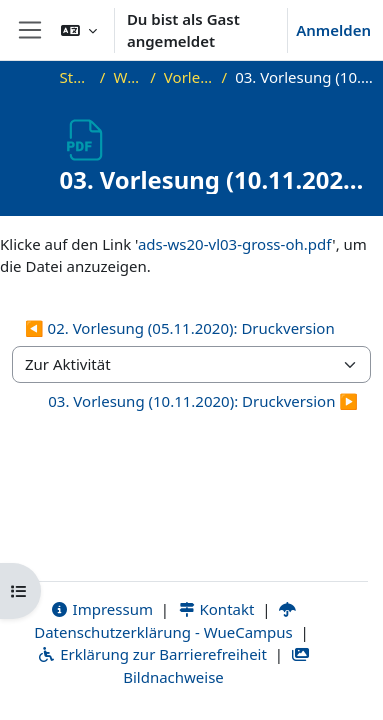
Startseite (76, 77)
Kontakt (216, 609)
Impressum (101, 609)
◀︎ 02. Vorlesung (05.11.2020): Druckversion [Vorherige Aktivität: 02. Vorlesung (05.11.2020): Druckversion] (180, 328)
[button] (79, 30)
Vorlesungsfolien (189, 77)
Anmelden (333, 30)
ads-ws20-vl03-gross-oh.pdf (235, 244)
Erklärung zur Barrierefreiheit (151, 654)
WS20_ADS (127, 77)
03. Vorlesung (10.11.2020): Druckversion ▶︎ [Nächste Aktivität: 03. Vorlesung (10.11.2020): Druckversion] (203, 401)
